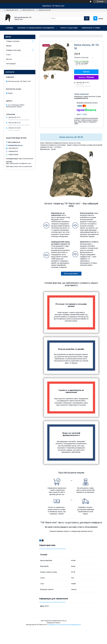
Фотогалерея (35, 34)
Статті (8, 55)
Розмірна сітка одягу (14, 50)
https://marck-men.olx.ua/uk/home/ (21, 166)
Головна (10, 28)
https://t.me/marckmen (26, 159)
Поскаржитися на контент (56, 625)
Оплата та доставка (69, 28)
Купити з (86, 77)
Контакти (21, 34)
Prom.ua (64, 621)
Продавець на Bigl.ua (53, 623)
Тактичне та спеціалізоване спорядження (36, 28)
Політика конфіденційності (73, 625)
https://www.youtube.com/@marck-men (18, 163)
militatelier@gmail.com (15, 145)
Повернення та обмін (91, 28)
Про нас (9, 34)
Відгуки (9, 46)
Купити (86, 72)
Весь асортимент (71, 274)
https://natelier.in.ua (14, 142)
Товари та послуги (13, 41)
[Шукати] (87, 18)
